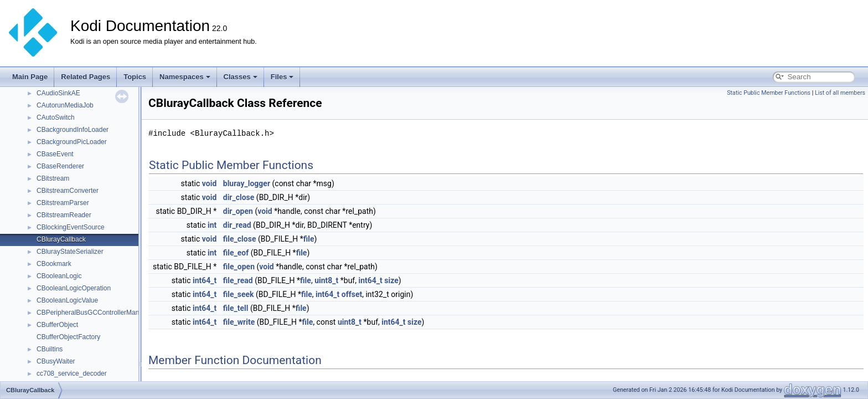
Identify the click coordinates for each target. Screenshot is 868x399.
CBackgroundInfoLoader (73, 130)
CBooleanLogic (59, 276)
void (209, 183)
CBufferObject (57, 325)
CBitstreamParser (63, 203)
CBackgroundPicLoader (72, 142)
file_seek (239, 294)
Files (282, 77)
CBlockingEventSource (71, 227)
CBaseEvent (55, 154)
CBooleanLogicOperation (74, 288)
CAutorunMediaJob (65, 105)
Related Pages (86, 77)
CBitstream (53, 178)
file (309, 239)
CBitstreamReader (64, 215)
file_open (239, 267)
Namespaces (185, 77)
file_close (240, 239)
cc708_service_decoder (72, 374)
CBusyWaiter (56, 361)
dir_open (238, 211)
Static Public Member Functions (769, 93)
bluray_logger (247, 183)
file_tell (236, 308)
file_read (238, 280)
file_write (239, 322)
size (391, 280)
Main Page (30, 77)
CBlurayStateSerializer (70, 252)
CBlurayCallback (61, 239)
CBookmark (54, 264)
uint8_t (326, 280)
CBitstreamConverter (68, 191)
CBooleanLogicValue (67, 300)
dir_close (239, 197)
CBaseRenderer (60, 166)
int (212, 225)
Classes (241, 77)
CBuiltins (50, 349)
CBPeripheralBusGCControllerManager (94, 313)
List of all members (840, 93)
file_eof (236, 253)
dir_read (237, 225)
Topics (135, 77)
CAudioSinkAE (58, 93)
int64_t (205, 280)
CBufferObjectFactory (68, 337)
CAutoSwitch (56, 117)
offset (352, 294)
